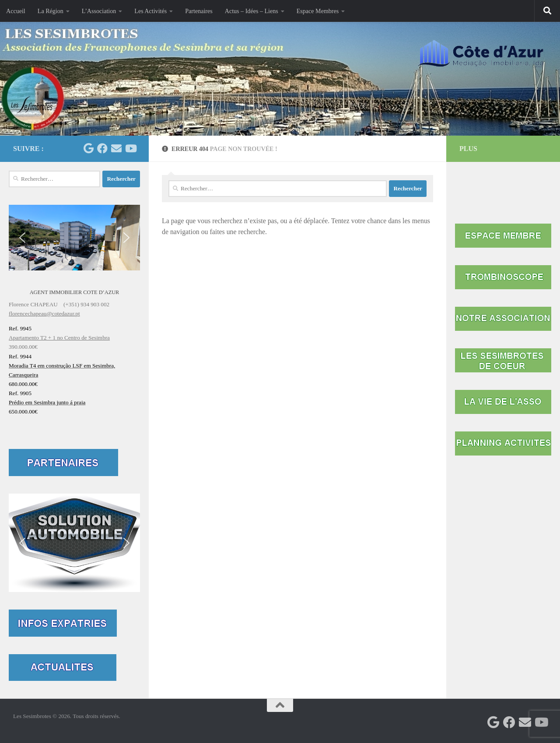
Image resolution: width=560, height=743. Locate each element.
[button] (74, 238)
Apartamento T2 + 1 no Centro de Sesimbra (59, 338)
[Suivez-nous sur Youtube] (130, 148)
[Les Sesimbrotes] (88, 148)
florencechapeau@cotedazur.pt (44, 314)
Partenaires (199, 11)
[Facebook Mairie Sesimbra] (102, 148)
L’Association (99, 11)
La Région (51, 11)
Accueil (16, 11)
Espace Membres (318, 11)
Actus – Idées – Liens (252, 11)
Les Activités (150, 11)
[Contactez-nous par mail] (116, 148)
